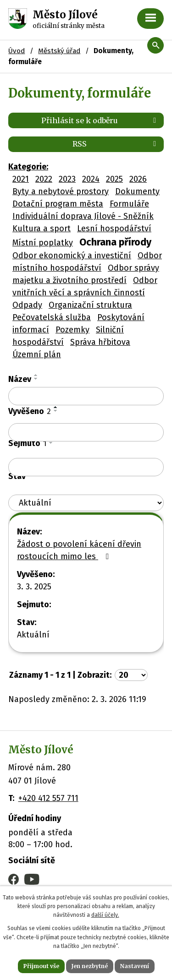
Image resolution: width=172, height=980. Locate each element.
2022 (44, 179)
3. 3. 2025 (34, 587)
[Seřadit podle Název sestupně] (36, 379)
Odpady (27, 305)
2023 (67, 179)
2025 (114, 179)
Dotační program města (58, 204)
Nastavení (135, 966)
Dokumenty (137, 191)
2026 (138, 179)
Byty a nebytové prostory (61, 191)
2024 (91, 179)
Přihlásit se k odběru (100, 120)
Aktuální (33, 635)
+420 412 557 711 (48, 798)
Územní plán (37, 354)
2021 (21, 179)
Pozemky (72, 330)
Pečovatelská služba (52, 317)
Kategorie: (28, 167)
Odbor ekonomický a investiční (72, 256)
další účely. (105, 915)
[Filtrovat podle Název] (86, 396)
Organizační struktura (90, 305)
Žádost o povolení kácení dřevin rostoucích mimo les (79, 550)
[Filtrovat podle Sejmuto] (86, 467)
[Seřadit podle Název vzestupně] (36, 375)
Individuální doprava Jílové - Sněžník (83, 216)
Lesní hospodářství (114, 229)
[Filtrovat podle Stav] (86, 503)
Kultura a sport (42, 229)
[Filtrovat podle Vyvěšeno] (86, 432)
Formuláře (129, 204)
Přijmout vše (41, 966)
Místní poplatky (43, 243)
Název (20, 379)
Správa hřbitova (100, 342)
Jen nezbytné (90, 966)
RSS (116, 144)
